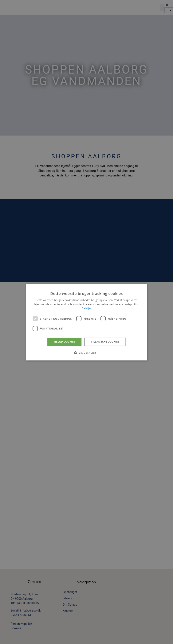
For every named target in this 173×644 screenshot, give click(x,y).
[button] (86, 353)
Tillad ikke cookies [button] (105, 342)
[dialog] (86, 322)
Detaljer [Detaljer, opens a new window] (86, 308)
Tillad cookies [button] (64, 342)
